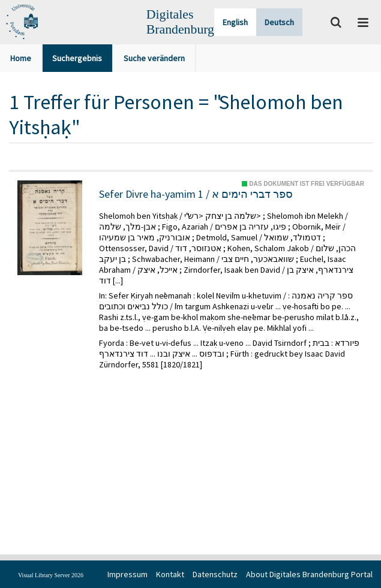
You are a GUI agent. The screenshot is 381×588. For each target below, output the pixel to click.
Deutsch (279, 22)
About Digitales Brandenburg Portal (309, 574)
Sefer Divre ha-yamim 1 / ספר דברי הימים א (196, 194)
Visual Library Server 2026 (51, 575)
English (235, 22)
